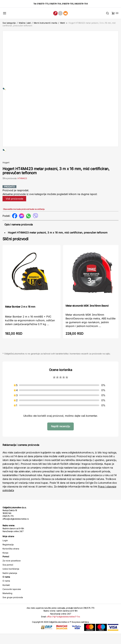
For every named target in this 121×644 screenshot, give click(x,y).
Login (5, 551)
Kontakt (6, 595)
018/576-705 (68, 4)
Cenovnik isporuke (12, 599)
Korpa (5, 563)
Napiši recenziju (60, 436)
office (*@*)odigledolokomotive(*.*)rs (63, 627)
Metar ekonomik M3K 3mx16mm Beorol (87, 316)
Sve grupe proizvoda (13, 607)
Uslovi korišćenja (11, 579)
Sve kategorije (9, 23)
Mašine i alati (25, 23)
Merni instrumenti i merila (45, 23)
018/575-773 (43, 4)
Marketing (7, 603)
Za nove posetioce (12, 571)
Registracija (8, 555)
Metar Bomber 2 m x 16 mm (20, 317)
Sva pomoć (8, 575)
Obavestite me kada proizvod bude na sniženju (24, 219)
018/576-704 (55, 4)
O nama (6, 591)
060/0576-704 (81, 4)
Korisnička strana (11, 559)
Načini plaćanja (10, 583)
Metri (63, 23)
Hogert (6, 173)
